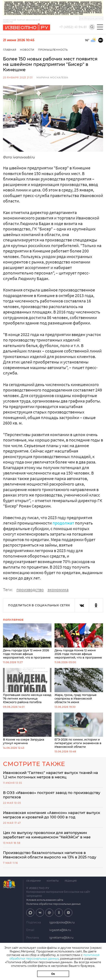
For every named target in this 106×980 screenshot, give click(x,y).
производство (30, 590)
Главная (10, 50)
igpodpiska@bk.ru (62, 922)
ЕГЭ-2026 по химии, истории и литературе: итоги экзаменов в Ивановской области (79, 731)
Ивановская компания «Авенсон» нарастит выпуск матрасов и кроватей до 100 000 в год (52, 815)
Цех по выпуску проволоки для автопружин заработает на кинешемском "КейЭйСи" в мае (47, 835)
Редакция (71, 881)
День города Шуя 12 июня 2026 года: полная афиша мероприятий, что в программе (27, 641)
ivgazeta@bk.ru (60, 930)
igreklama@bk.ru (61, 938)
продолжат (63, 523)
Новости (27, 50)
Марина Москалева (52, 78)
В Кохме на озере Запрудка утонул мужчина (27, 729)
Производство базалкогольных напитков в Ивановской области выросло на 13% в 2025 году (50, 855)
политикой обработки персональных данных (55, 957)
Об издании (33, 881)
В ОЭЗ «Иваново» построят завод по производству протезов (52, 795)
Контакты (53, 881)
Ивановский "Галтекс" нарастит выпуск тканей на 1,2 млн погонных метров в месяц (50, 775)
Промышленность (53, 50)
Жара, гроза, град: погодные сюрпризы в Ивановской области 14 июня (79, 686)
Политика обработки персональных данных (53, 904)
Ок (53, 974)
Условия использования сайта (45, 900)
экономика (58, 590)
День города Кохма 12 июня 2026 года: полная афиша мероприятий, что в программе (79, 641)
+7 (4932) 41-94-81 (73, 27)
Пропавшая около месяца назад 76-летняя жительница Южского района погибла (27, 686)
